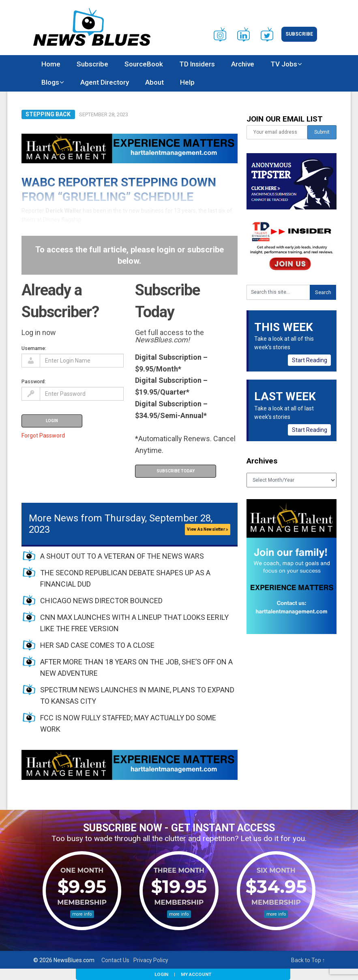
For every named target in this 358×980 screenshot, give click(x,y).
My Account (196, 974)
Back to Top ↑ (308, 960)
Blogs (50, 82)
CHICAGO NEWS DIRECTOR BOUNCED (101, 601)
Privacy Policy (151, 960)
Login (161, 974)
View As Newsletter (208, 529)
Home (51, 64)
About (154, 82)
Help (187, 82)
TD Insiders (197, 64)
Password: (34, 381)
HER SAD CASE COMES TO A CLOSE (97, 645)
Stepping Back (48, 114)
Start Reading (310, 360)
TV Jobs (284, 64)
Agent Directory (105, 82)
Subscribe (299, 34)
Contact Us (115, 960)
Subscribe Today (176, 471)
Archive (243, 64)
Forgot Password (43, 436)
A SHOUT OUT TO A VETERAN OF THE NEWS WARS (122, 556)
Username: (34, 348)
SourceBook (144, 64)
